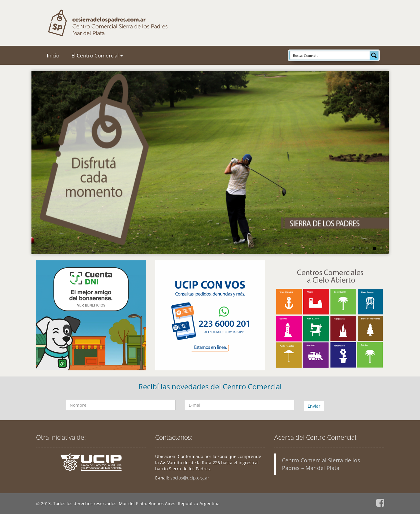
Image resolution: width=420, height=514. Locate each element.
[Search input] (330, 55)
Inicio (53, 55)
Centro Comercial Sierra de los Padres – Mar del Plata (321, 464)
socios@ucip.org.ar (190, 478)
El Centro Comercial (97, 55)
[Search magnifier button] (374, 55)
